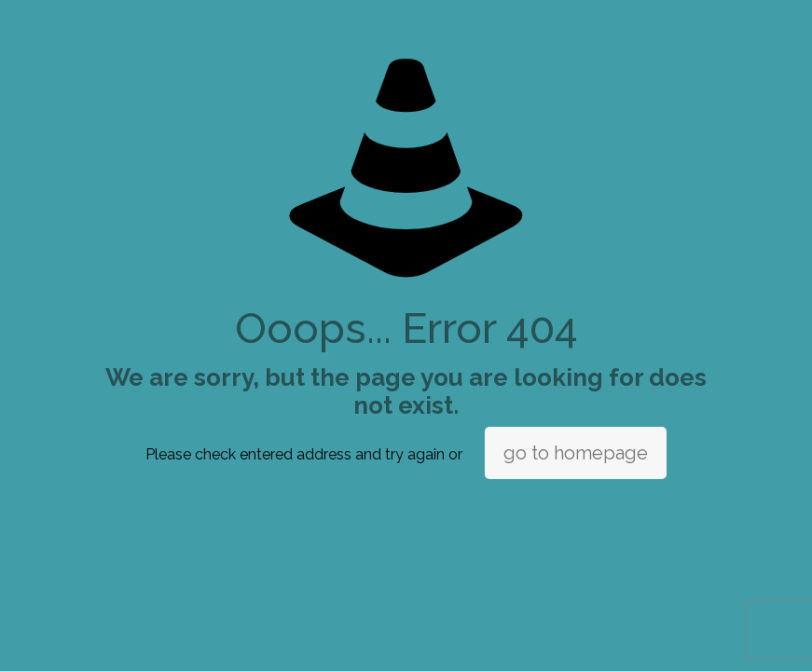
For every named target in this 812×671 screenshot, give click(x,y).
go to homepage (576, 453)
